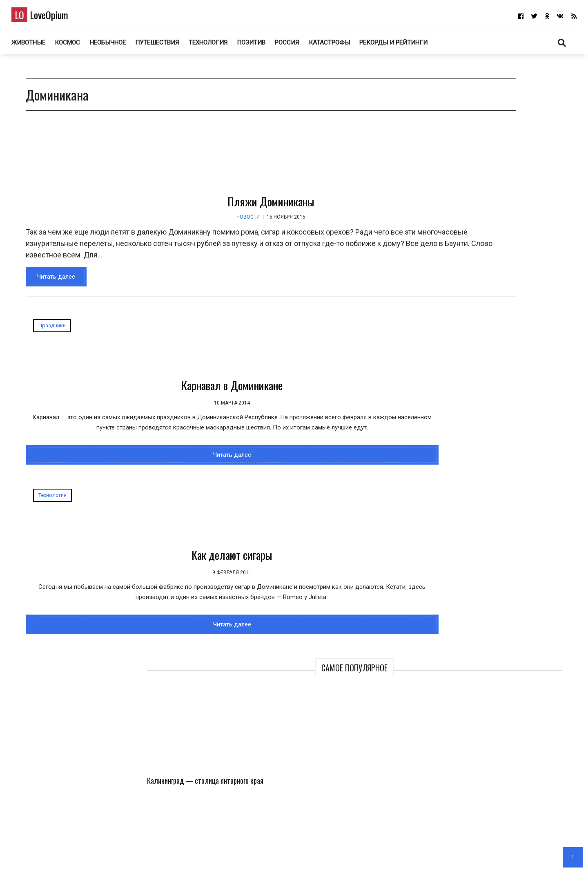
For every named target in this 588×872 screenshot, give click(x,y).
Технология (219, 45)
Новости (194, 221)
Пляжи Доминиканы (217, 206)
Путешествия (168, 45)
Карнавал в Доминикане (114, 390)
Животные (39, 45)
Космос (78, 45)
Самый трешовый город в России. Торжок (500, 523)
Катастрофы (341, 45)
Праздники (48, 330)
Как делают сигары (312, 390)
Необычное (118, 45)
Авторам (318, 854)
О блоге (290, 854)
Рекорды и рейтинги (405, 45)
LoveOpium (50, 17)
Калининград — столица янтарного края (456, 182)
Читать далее (52, 281)
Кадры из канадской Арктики (529, 176)
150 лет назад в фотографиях (482, 449)
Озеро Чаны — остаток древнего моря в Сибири (454, 269)
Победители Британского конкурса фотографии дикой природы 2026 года (527, 280)
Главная (264, 854)
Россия (298, 45)
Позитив (262, 45)
